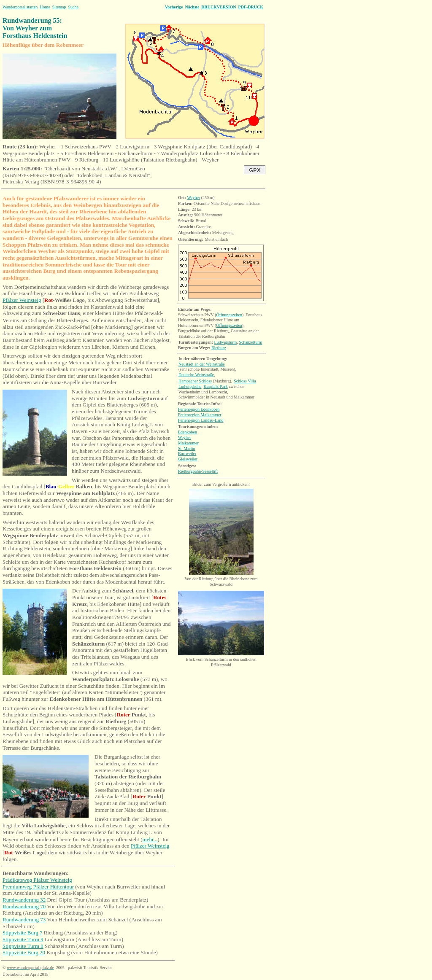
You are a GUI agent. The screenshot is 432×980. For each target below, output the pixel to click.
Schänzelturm (250, 342)
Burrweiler (187, 454)
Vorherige (174, 7)
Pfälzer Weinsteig (22, 300)
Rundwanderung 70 (24, 906)
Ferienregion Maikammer (200, 415)
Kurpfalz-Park (215, 386)
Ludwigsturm (225, 342)
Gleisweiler (188, 459)
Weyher (193, 198)
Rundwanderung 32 (24, 900)
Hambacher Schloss (195, 381)
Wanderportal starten (20, 7)
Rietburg (219, 348)
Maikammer (188, 443)
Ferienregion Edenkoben (199, 409)
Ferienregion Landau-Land (201, 420)
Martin (187, 448)
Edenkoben (188, 432)
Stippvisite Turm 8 (23, 946)
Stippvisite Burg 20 (24, 952)
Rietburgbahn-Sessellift (198, 471)
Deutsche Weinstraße (196, 375)
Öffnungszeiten (229, 315)
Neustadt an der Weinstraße (202, 364)
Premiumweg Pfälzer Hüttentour (38, 887)
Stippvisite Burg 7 (22, 933)
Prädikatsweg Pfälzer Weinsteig (37, 880)
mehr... (150, 839)
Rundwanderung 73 (24, 919)
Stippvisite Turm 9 (23, 939)
